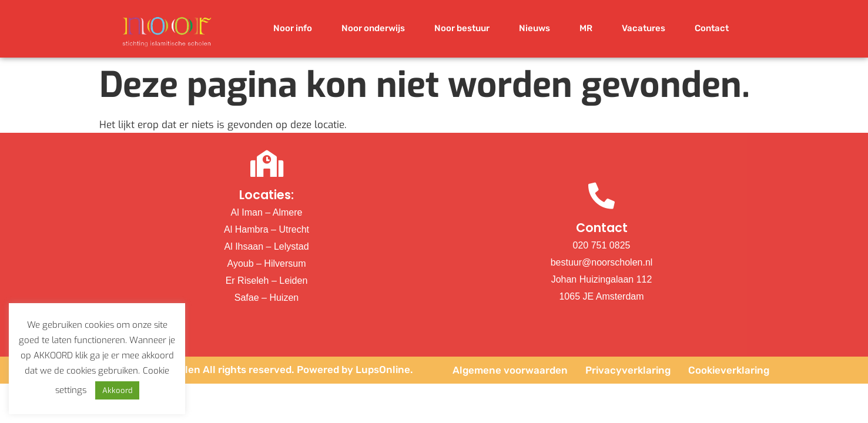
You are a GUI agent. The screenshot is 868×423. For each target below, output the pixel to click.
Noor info (293, 28)
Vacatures (644, 28)
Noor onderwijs (373, 28)
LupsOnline (383, 370)
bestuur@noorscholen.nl (602, 262)
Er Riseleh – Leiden (267, 281)
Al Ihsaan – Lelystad (266, 246)
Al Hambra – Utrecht (267, 229)
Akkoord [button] (117, 390)
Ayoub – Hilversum (267, 263)
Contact (712, 28)
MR (586, 28)
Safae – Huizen (267, 298)
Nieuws (534, 28)
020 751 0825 (602, 245)
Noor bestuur (462, 28)
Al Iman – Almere (267, 212)
